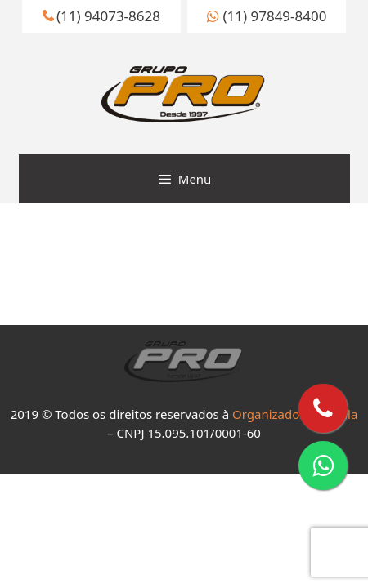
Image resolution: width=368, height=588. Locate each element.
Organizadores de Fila (295, 414)
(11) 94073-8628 (101, 16)
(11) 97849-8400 (267, 16)
